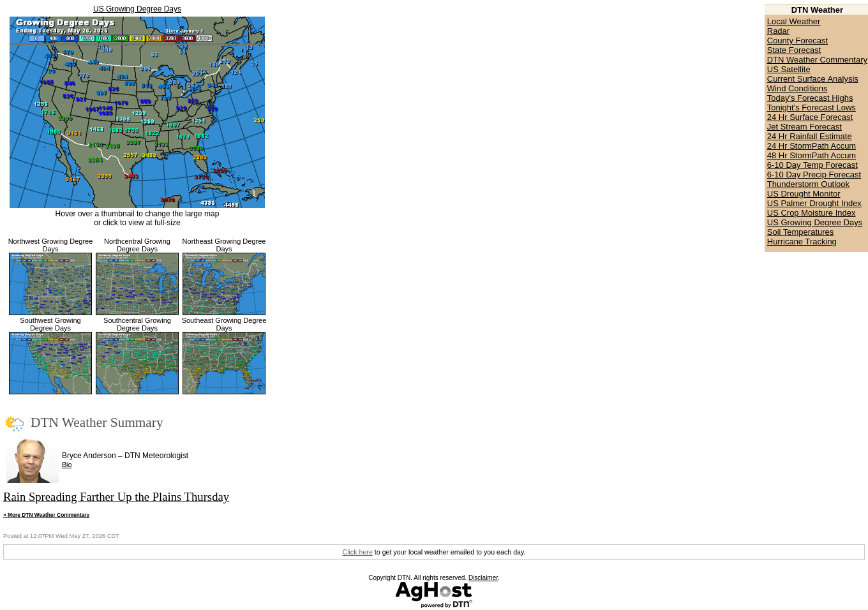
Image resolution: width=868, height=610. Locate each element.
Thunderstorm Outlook (808, 184)
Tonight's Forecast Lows (812, 108)
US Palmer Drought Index (814, 203)
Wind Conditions (797, 88)
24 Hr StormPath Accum (812, 146)
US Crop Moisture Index (812, 213)
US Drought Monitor (804, 194)
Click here (357, 552)
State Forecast (794, 50)
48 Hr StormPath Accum (812, 155)
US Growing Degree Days (137, 9)
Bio (67, 465)
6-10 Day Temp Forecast (812, 165)
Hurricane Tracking (802, 242)
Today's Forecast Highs (810, 98)
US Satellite (789, 69)
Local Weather (794, 21)
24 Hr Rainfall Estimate (810, 136)
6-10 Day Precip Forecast (814, 175)
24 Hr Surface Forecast (810, 117)
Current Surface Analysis (813, 79)
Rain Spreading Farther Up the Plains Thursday (116, 497)
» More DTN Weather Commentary (46, 515)
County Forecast (797, 41)
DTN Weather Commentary (817, 60)
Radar (778, 31)
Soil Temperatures (801, 232)
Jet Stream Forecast (804, 127)
